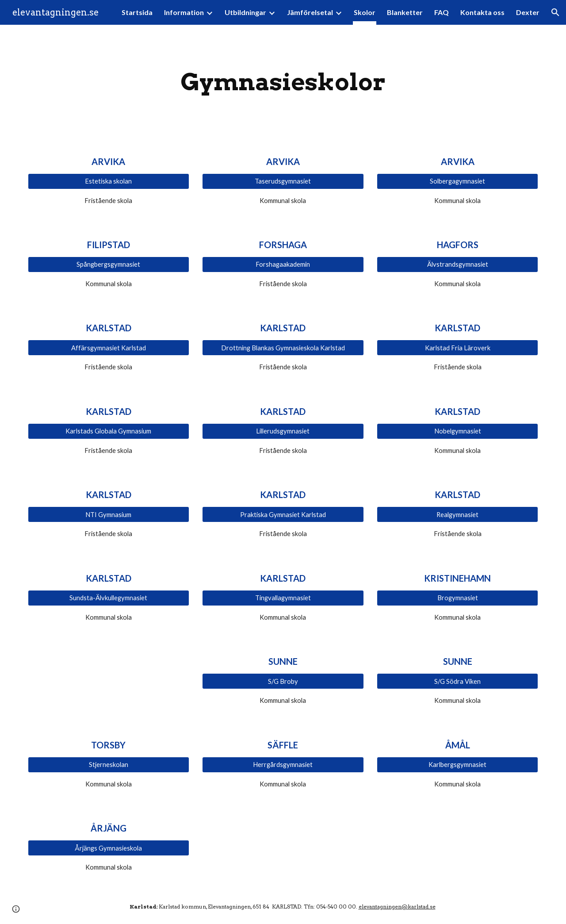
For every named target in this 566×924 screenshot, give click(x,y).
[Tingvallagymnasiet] (283, 598)
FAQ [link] (442, 12)
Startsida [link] (137, 12)
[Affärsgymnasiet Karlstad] (109, 348)
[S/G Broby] (283, 681)
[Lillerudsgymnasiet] (283, 431)
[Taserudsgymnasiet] (283, 181)
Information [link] (184, 12)
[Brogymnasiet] (457, 598)
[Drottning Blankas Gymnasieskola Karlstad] (283, 348)
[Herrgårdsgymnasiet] (283, 765)
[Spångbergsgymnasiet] (109, 265)
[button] (555, 12)
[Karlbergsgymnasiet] (457, 765)
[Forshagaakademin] (283, 265)
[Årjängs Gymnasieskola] (109, 848)
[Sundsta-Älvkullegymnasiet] (109, 598)
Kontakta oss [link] (482, 12)
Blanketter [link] (405, 12)
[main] (283, 82)
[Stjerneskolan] (109, 765)
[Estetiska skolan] (109, 181)
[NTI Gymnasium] (109, 514)
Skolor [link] (365, 12)
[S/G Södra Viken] (457, 681)
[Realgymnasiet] (457, 514)
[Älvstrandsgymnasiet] (457, 265)
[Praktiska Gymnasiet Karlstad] (283, 514)
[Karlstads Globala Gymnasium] (109, 431)
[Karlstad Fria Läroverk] (457, 348)
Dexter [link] (528, 12)
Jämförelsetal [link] (310, 12)
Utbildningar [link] (245, 12)
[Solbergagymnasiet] (457, 181)
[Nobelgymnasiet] (457, 431)
